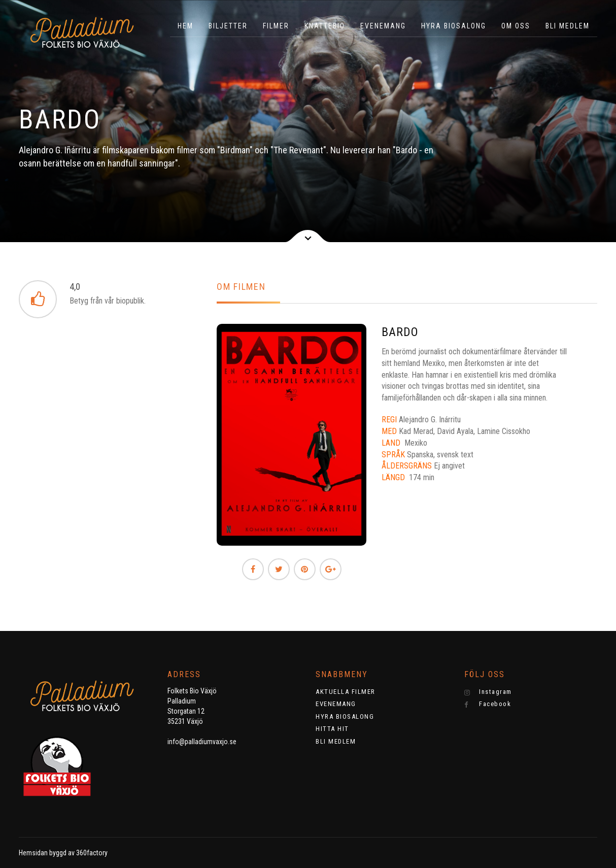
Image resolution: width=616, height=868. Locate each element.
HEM (185, 26)
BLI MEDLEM (568, 26)
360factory (92, 853)
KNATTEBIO (325, 26)
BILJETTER (228, 26)
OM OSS (516, 26)
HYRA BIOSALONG (454, 26)
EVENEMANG (383, 26)
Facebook (488, 704)
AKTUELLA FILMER (346, 692)
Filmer (276, 26)
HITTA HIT (332, 729)
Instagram (488, 692)
